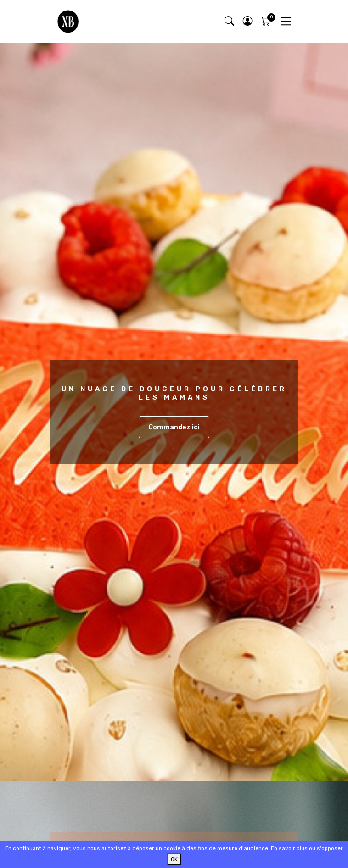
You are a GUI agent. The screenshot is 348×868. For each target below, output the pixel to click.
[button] (247, 21)
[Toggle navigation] (286, 21)
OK (174, 859)
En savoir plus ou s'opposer (307, 848)
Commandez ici (174, 427)
